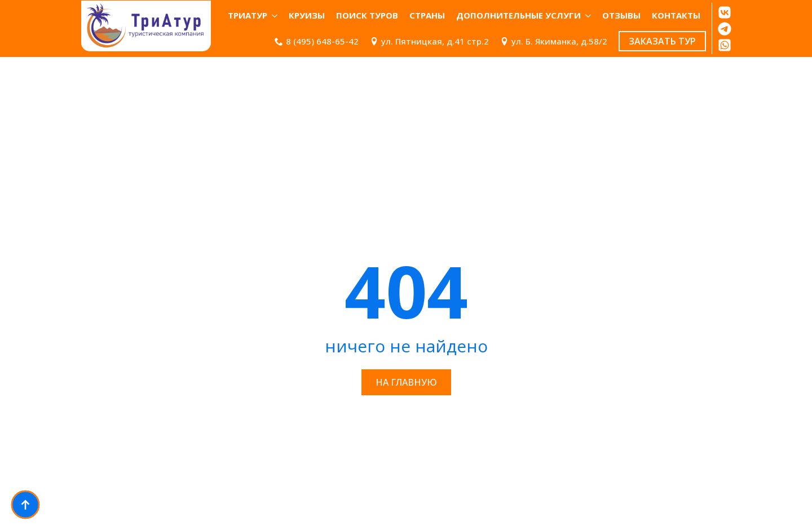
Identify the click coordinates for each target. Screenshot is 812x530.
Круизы (307, 15)
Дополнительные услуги (518, 15)
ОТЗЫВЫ (621, 15)
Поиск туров (367, 15)
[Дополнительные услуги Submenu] (589, 16)
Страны (427, 15)
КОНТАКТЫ (676, 15)
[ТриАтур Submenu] (275, 16)
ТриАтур (248, 15)
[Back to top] (25, 505)
